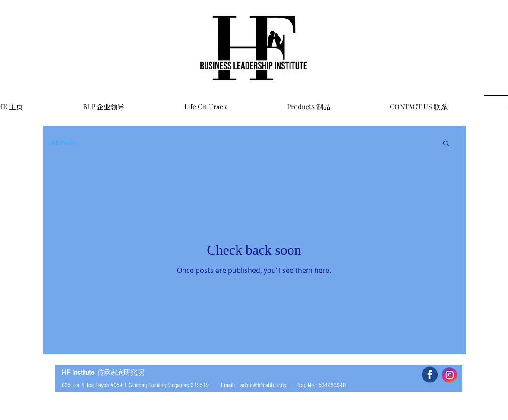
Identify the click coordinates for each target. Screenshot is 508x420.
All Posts (63, 143)
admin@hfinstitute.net (264, 385)
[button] (446, 144)
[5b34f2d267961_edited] (430, 375)
